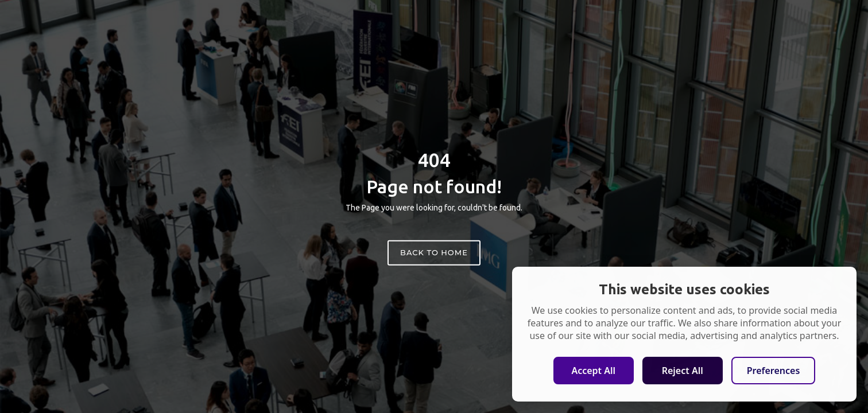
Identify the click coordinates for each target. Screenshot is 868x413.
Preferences (774, 371)
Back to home (434, 252)
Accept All (593, 371)
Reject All (683, 371)
